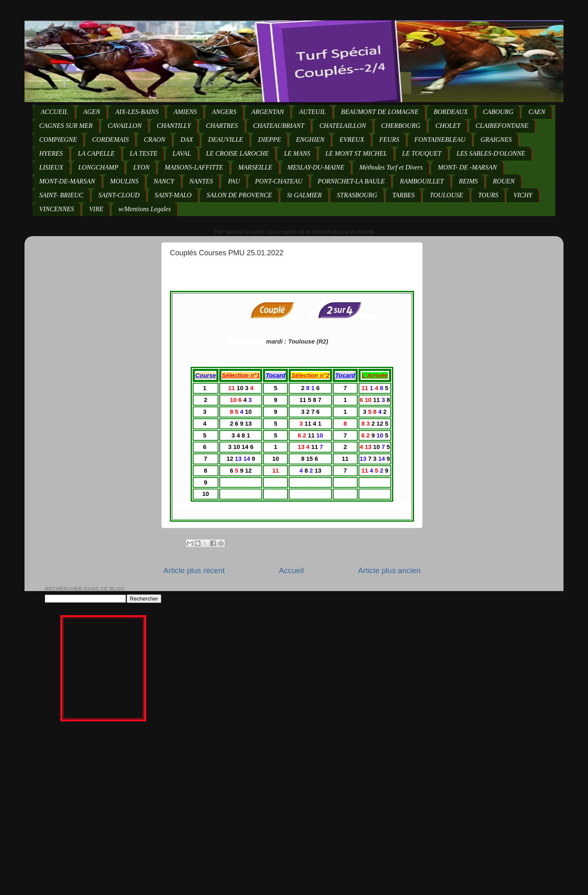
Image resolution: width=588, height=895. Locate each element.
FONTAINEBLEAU (440, 139)
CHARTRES (222, 126)
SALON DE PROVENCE (239, 195)
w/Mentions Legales (145, 209)
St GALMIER (304, 195)
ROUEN (504, 181)
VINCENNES (57, 209)
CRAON (154, 139)
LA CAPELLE (96, 153)
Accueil (291, 570)
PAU (234, 181)
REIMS (468, 181)
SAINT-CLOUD (119, 195)
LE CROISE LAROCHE (238, 153)
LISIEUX (51, 167)
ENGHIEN (310, 139)
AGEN (92, 112)
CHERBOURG (401, 126)
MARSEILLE (255, 167)
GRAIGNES (496, 139)
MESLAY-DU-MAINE (316, 167)
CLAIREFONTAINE (502, 126)
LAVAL (182, 153)
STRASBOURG (357, 195)
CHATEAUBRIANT (279, 126)
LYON (141, 167)
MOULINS (124, 181)
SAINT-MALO (173, 195)
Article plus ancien (389, 570)
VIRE (96, 209)
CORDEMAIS (110, 139)
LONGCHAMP (98, 167)
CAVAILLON (125, 126)
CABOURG (498, 112)
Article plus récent (194, 570)
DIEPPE (269, 139)
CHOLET (448, 126)
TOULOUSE (446, 195)
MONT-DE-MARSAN (67, 181)
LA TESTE (144, 153)
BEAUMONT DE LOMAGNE (380, 112)
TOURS (488, 195)
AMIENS (185, 112)
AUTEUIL (312, 112)
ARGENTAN (268, 112)
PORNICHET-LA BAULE (351, 181)
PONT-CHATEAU (278, 181)
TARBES (404, 195)
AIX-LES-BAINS (137, 112)
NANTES (201, 181)
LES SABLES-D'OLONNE (491, 153)
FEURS (389, 139)
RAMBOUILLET (422, 181)
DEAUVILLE (226, 139)
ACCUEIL (55, 112)
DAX (187, 139)
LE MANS (297, 153)
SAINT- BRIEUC (61, 195)
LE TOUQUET (422, 153)
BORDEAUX (451, 112)
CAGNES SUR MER (66, 126)
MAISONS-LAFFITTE (194, 167)
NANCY (164, 181)
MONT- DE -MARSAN (467, 167)
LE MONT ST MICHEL (356, 153)
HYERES (51, 153)
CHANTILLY (174, 126)
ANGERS (224, 112)
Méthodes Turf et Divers (391, 167)
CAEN (537, 112)
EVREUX (352, 139)
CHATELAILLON (343, 126)
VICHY (523, 195)
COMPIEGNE (58, 139)
